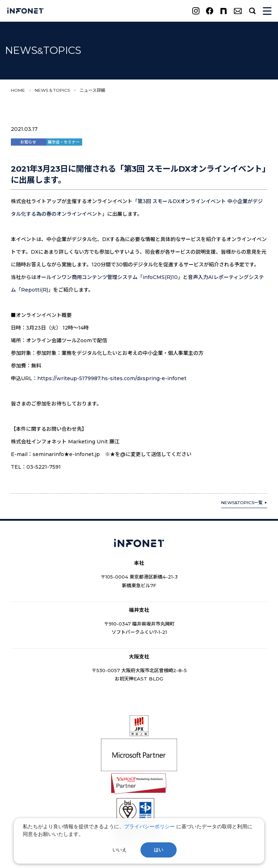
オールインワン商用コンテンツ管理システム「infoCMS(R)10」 (109, 277)
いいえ (120, 850)
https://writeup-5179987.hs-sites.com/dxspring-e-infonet (112, 378)
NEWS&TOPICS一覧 (242, 502)
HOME (18, 90)
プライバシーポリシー (149, 826)
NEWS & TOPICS (52, 90)
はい (159, 850)
